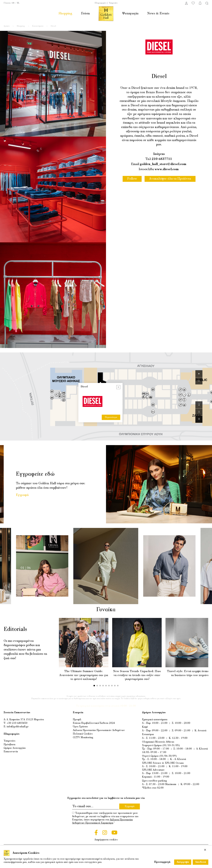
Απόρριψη (183, 862)
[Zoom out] (199, 381)
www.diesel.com (167, 169)
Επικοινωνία (11, 752)
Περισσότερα (111, 378)
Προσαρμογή (162, 862)
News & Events (158, 14)
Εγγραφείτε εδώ (35, 474)
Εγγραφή (22, 495)
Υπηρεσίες (113, 3)
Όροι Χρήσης (80, 727)
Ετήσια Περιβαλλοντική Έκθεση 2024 (94, 723)
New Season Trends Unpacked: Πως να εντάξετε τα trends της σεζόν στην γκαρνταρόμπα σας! (137, 675)
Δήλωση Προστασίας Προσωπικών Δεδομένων (99, 730)
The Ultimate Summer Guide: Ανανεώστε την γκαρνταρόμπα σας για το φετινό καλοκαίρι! (84, 675)
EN (13, 3)
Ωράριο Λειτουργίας (15, 748)
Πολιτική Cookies (83, 734)
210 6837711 (162, 159)
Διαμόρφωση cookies (106, 840)
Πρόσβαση (9, 745)
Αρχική (7, 26)
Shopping (65, 14)
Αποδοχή (201, 862)
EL (18, 3)
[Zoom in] (199, 374)
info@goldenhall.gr (18, 727)
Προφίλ (77, 720)
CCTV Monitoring (83, 738)
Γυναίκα (106, 610)
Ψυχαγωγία (130, 14)
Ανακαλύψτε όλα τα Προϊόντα (170, 179)
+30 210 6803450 (17, 723)
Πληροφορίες (100, 3)
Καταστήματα (38, 26)
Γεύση (85, 14)
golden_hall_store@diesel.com (163, 164)
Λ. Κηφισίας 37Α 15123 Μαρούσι (25, 720)
